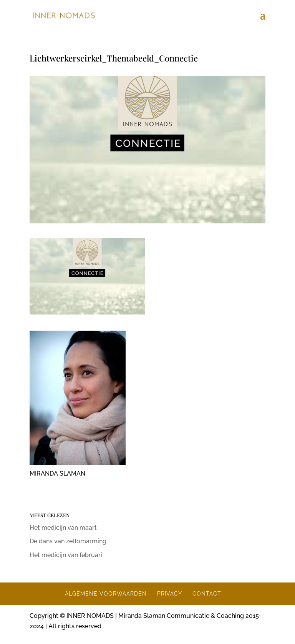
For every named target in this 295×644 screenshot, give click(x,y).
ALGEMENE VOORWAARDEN (106, 594)
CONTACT (207, 594)
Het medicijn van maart (63, 528)
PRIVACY (170, 594)
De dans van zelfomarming (68, 541)
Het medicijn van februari (66, 555)
